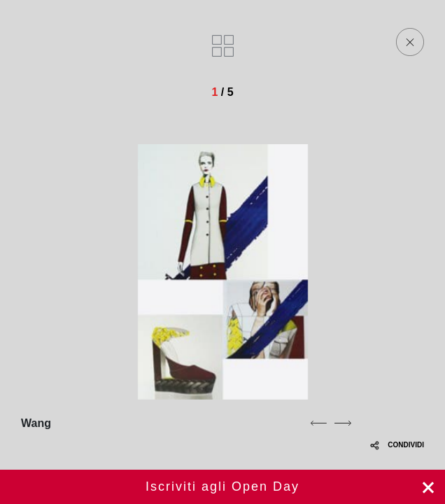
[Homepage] (106, 42)
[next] (343, 423)
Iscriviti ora (222, 487)
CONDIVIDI (397, 445)
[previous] (318, 423)
